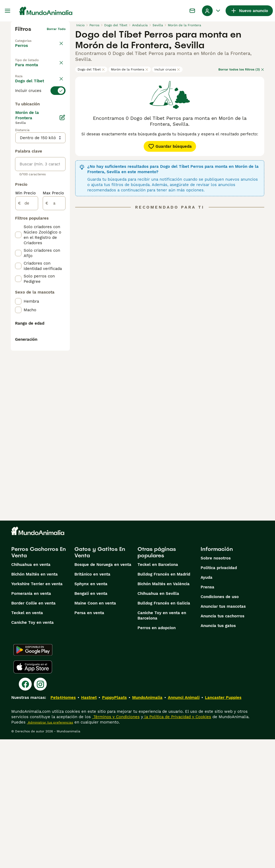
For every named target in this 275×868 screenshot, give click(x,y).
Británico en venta (92, 703)
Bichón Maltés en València (164, 713)
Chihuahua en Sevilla (158, 722)
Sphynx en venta (91, 713)
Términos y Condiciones (116, 845)
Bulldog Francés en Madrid (164, 703)
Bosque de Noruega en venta (103, 693)
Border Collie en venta (33, 732)
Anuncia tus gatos (218, 754)
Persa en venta (89, 741)
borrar (61, 107)
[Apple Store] (33, 796)
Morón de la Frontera (130, 69)
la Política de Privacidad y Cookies (177, 845)
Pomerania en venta (31, 722)
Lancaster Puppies (223, 826)
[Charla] (192, 11)
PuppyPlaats (114, 826)
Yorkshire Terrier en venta (37, 713)
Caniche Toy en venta (32, 751)
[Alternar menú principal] (8, 11)
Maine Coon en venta (95, 732)
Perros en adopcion (157, 756)
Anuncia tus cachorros (222, 745)
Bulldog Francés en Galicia (164, 732)
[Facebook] (25, 813)
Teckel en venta (27, 741)
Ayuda (207, 706)
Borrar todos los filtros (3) (241, 69)
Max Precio (53, 329)
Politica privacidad (219, 696)
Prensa (207, 716)
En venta (28, 69)
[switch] (40, 117)
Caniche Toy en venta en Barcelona (162, 744)
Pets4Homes (63, 826)
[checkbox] (18, 144)
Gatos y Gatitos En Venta (100, 681)
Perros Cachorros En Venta (39, 681)
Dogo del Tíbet (91, 69)
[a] (54, 339)
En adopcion (32, 82)
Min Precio (26, 329)
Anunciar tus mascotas (223, 735)
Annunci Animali (184, 826)
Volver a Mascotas (30, 38)
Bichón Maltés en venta (35, 703)
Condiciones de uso (220, 725)
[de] (27, 339)
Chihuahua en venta (31, 693)
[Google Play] (33, 778)
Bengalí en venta (91, 722)
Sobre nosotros (216, 687)
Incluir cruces (167, 69)
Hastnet (89, 826)
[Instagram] (40, 813)
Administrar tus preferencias (50, 851)
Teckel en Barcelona (158, 693)
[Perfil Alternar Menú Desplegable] (212, 11)
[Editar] (62, 253)
